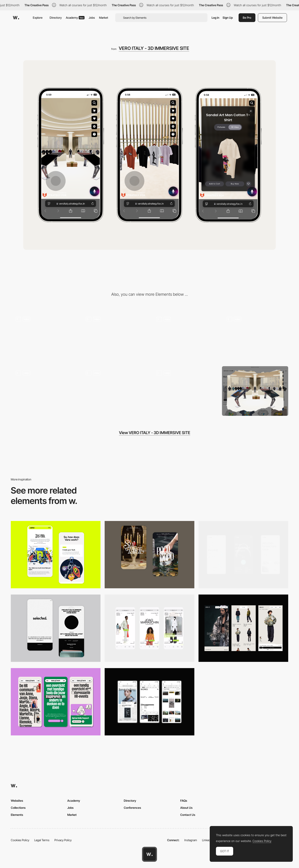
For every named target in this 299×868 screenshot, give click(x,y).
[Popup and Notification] (185, 391)
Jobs (92, 18)
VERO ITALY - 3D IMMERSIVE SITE (154, 48)
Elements (17, 815)
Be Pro (247, 18)
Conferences (132, 808)
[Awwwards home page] (149, 854)
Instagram (191, 840)
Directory (56, 18)
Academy (75, 18)
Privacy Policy (63, 840)
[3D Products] (44, 337)
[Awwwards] (16, 18)
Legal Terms (42, 840)
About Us (186, 808)
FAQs (184, 801)
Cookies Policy (20, 840)
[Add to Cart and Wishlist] (255, 337)
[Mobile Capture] (149, 555)
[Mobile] (243, 555)
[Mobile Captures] (56, 555)
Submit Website (272, 18)
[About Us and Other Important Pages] (114, 391)
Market (104, 18)
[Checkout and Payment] (44, 391)
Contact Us (188, 815)
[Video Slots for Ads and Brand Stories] (185, 337)
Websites (17, 801)
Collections (18, 808)
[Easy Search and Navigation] (114, 337)
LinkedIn (207, 840)
